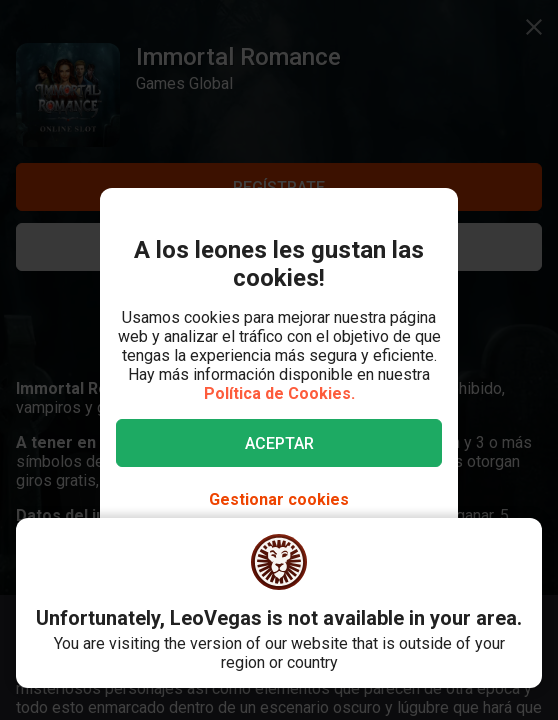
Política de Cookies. (279, 393)
